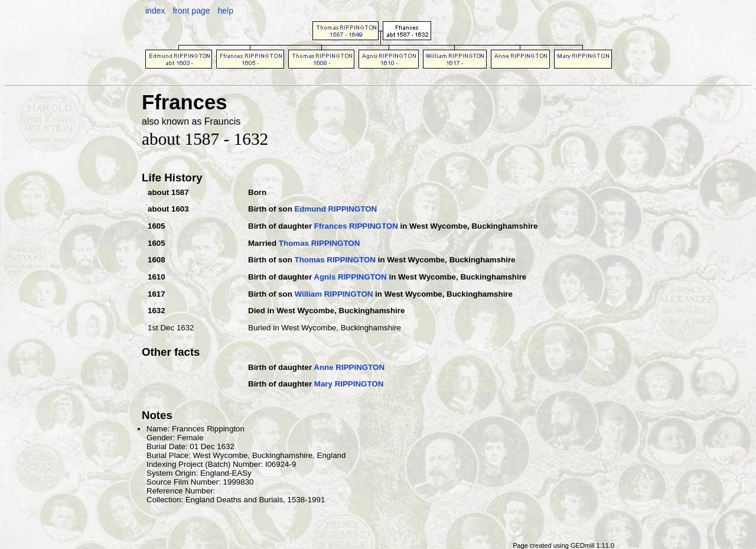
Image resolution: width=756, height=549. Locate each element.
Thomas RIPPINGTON (320, 243)
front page (191, 11)
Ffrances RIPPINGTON (356, 226)
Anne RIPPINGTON (349, 367)
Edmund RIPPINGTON (335, 209)
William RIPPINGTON (333, 294)
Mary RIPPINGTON (349, 384)
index (155, 11)
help (225, 11)
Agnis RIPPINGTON (350, 277)
